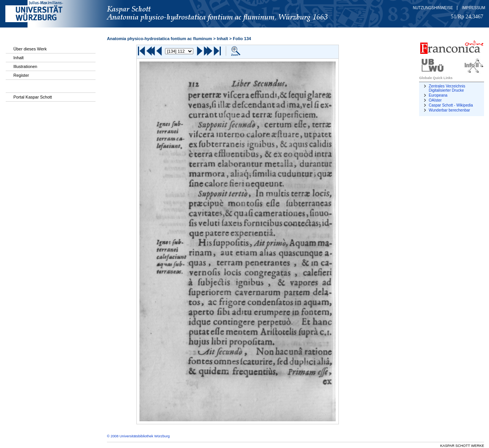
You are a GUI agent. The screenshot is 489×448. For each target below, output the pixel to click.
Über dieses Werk (30, 49)
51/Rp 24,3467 (467, 16)
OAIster (435, 100)
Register (21, 75)
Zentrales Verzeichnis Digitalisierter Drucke (447, 88)
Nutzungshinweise (433, 8)
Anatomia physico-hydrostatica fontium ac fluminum (159, 39)
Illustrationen (25, 66)
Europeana (438, 95)
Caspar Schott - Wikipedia (451, 105)
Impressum (474, 8)
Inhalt (19, 58)
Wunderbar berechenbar (449, 110)
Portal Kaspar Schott (33, 97)
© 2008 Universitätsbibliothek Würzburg (138, 436)
